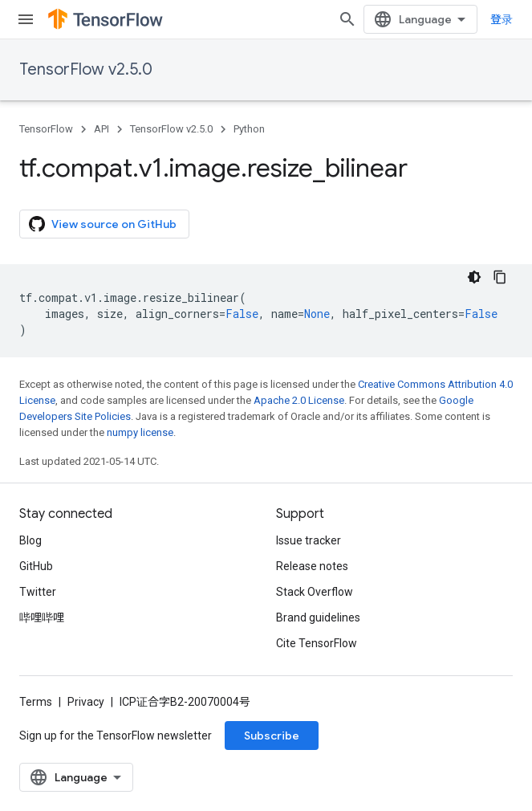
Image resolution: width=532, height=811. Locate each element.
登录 (502, 19)
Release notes (312, 566)
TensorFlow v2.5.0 (86, 69)
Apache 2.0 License (299, 400)
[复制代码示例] (500, 277)
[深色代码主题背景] (474, 277)
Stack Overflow (315, 592)
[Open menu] (26, 19)
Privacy (86, 702)
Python (249, 129)
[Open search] (347, 19)
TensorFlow (46, 129)
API (102, 129)
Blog (30, 540)
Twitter (38, 592)
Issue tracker (309, 540)
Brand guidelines (318, 617)
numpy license (140, 432)
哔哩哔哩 (42, 617)
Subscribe (272, 736)
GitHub (36, 566)
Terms (36, 702)
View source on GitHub (103, 224)
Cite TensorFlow (317, 643)
